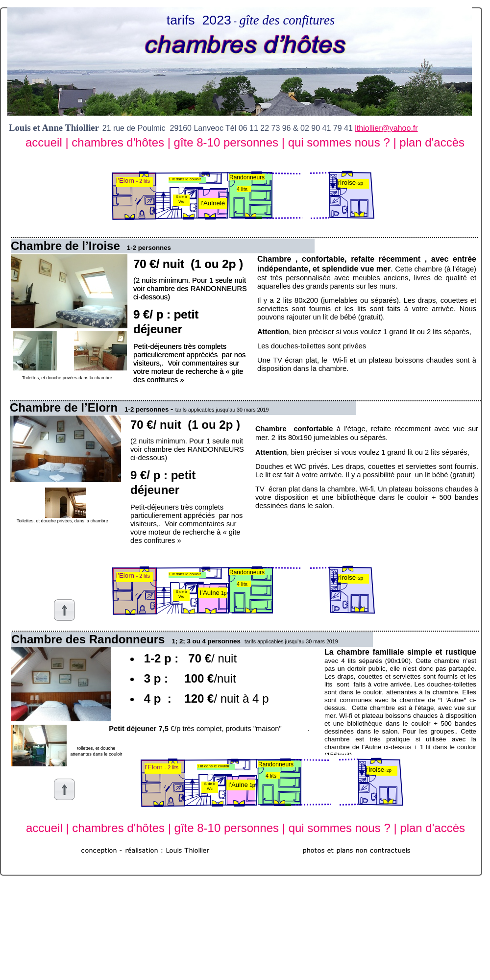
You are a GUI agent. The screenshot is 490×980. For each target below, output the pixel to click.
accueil (45, 142)
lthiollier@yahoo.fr (386, 128)
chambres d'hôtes (119, 142)
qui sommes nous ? (341, 142)
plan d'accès (432, 142)
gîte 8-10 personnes (228, 142)
